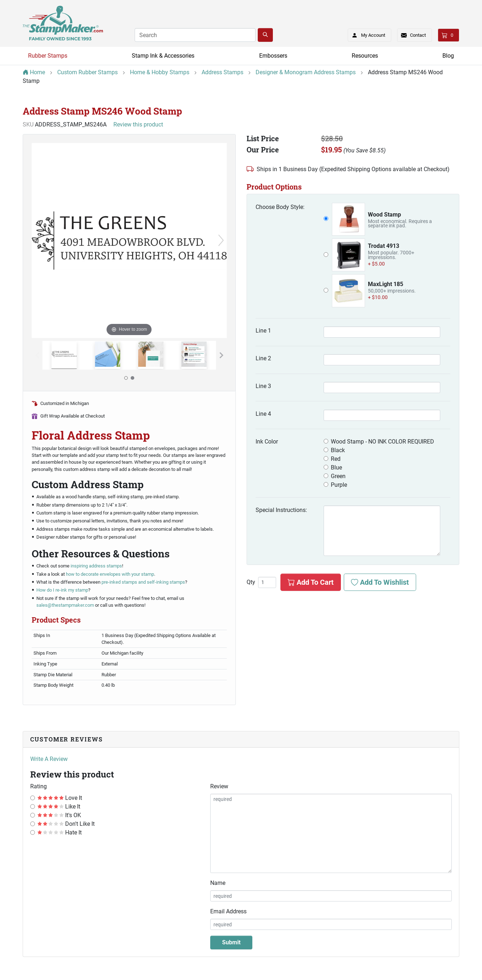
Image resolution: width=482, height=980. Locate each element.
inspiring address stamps (96, 566)
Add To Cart (311, 582)
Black (338, 450)
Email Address (228, 911)
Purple (339, 485)
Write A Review (49, 759)
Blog (448, 56)
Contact (418, 35)
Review (219, 786)
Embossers (273, 56)
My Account (366, 34)
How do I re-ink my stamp (62, 590)
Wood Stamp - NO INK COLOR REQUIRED (382, 442)
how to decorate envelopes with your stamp (110, 574)
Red (336, 459)
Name (218, 883)
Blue (336, 467)
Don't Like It (66, 824)
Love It (60, 798)
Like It (59, 807)
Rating (39, 786)
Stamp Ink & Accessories (163, 56)
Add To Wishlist (380, 582)
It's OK (59, 815)
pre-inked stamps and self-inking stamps (143, 582)
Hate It (60, 832)
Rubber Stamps (48, 56)
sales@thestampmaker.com (65, 605)
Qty (251, 582)
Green (338, 476)
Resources (365, 56)
